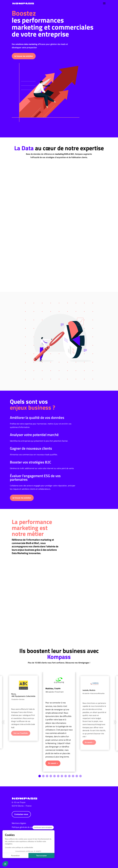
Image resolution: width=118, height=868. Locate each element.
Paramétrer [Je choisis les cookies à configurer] (15, 856)
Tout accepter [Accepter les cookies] (42, 856)
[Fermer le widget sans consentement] (43, 827)
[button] (5, 864)
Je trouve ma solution (24, 54)
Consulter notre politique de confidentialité (19, 847)
